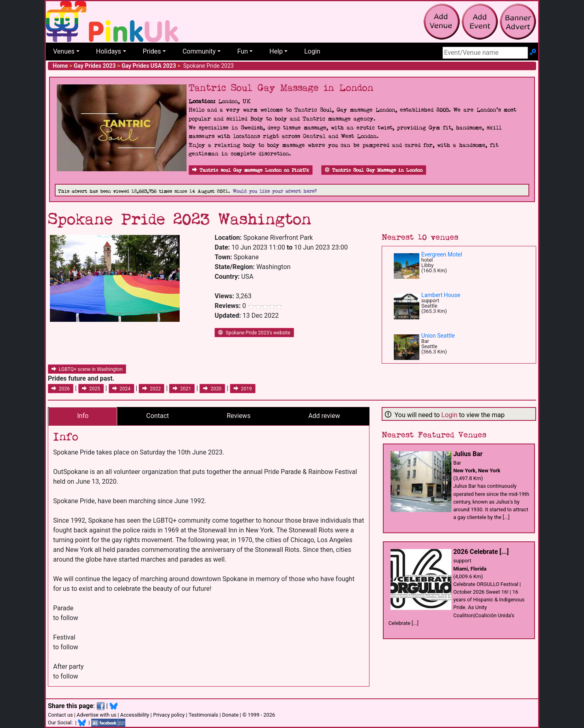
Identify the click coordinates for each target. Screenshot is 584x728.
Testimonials (203, 715)
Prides (152, 51)
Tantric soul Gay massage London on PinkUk (251, 170)
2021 (182, 389)
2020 (212, 389)
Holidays (109, 51)
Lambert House (441, 295)
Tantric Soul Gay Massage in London (374, 170)
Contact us (60, 715)
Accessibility (135, 715)
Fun (243, 51)
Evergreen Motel (442, 254)
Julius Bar (468, 454)
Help (276, 51)
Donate (230, 715)
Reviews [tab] (239, 416)
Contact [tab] (158, 416)
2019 (243, 389)
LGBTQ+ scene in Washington (87, 369)
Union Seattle (438, 336)
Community (199, 51)
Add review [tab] (324, 416)
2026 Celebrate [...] (481, 552)
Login (312, 51)
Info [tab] (83, 416)
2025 (91, 389)
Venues (64, 51)
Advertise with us (97, 715)
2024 (121, 389)
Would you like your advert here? (275, 191)
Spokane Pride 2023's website (254, 333)
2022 (151, 389)
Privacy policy (169, 715)
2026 (61, 389)
